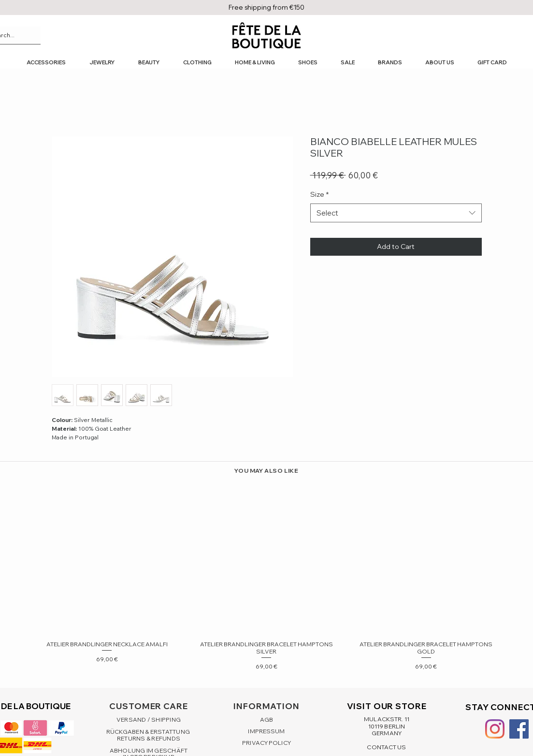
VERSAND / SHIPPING (149, 720)
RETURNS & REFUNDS (149, 738)
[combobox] (396, 213)
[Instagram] (495, 729)
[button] (46, 63)
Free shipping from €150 (266, 7)
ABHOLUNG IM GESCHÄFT (149, 750)
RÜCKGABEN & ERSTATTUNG (149, 732)
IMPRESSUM (266, 731)
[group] (266, 577)
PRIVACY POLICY (266, 743)
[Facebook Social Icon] (519, 729)
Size (319, 194)
